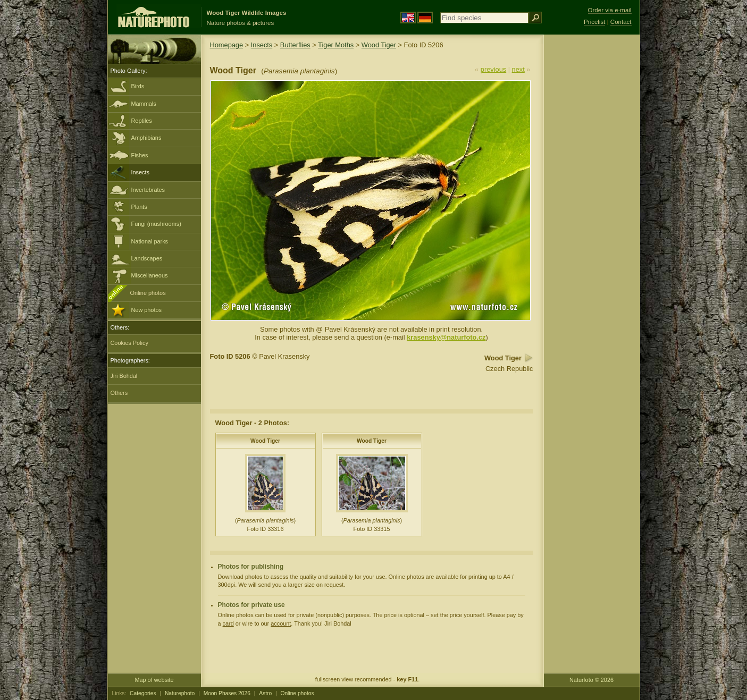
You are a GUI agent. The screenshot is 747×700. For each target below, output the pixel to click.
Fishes (140, 155)
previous (493, 69)
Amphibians (146, 138)
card (228, 623)
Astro (265, 693)
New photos (146, 310)
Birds (138, 86)
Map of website (154, 680)
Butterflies (295, 45)
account (281, 623)
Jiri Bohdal (124, 376)
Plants (139, 207)
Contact (621, 22)
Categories (143, 693)
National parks (150, 241)
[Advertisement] (592, 205)
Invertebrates (148, 190)
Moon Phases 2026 (227, 693)
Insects (140, 172)
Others (119, 393)
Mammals (144, 104)
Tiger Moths (336, 45)
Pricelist (594, 22)
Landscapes (147, 258)
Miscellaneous (150, 275)
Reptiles (142, 121)
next (518, 69)
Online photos (148, 293)
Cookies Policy (129, 343)
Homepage (227, 45)
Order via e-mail (610, 10)
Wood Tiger (379, 45)
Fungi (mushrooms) (156, 224)
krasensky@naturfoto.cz (446, 337)
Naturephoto (180, 693)
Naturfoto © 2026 (591, 680)
